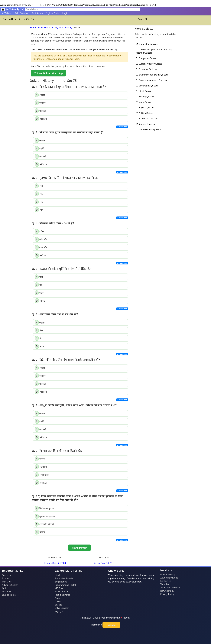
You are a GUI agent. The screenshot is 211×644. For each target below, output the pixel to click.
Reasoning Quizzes (147, 119)
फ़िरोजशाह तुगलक (44, 508)
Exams (5, 578)
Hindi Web (43, 28)
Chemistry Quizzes (147, 44)
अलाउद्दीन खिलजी (44, 524)
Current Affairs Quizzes (149, 64)
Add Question (22, 13)
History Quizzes (145, 97)
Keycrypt (59, 611)
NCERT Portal (62, 592)
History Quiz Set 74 (55, 563)
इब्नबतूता (41, 483)
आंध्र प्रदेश (41, 239)
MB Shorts (60, 588)
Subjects (6, 575)
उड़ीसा (39, 231)
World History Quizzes (148, 129)
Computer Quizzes (147, 58)
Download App (168, 574)
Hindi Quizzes (144, 91)
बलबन (40, 459)
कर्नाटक (40, 255)
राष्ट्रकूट (40, 301)
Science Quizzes (145, 124)
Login (65, 13)
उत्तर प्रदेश (41, 247)
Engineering (61, 582)
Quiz (52, 28)
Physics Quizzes (145, 108)
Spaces (58, 605)
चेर (38, 285)
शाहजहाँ (40, 111)
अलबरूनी (41, 467)
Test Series (37, 13)
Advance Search (10, 585)
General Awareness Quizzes (151, 80)
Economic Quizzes (146, 69)
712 (39, 194)
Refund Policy (167, 591)
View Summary (80, 548)
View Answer (122, 127)
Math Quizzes (144, 102)
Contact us (166, 581)
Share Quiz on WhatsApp (48, 73)
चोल (39, 277)
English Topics (9, 595)
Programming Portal (65, 585)
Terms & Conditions (170, 588)
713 (39, 202)
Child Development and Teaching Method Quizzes (154, 51)
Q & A (58, 601)
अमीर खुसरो (42, 475)
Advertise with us (169, 578)
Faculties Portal (63, 595)
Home (33, 28)
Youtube (165, 584)
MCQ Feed (7, 13)
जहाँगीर (40, 103)
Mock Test (7, 582)
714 (39, 210)
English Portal (52, 13)
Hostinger (111, 625)
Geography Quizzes (147, 86)
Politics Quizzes (145, 113)
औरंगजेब (41, 119)
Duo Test (7, 592)
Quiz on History (64, 28)
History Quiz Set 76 (104, 563)
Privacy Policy (167, 594)
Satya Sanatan (62, 608)
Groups (59, 598)
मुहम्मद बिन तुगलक (45, 516)
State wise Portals (64, 578)
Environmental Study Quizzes (152, 75)
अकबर (40, 95)
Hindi (58, 575)
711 (39, 186)
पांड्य (39, 293)
